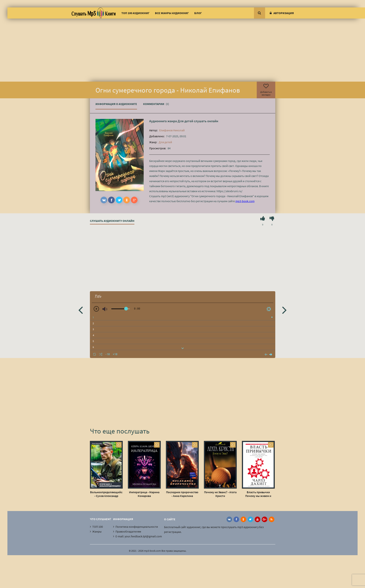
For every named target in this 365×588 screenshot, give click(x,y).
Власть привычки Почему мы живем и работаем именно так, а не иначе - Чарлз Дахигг (258, 494)
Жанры (97, 531)
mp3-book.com (245, 201)
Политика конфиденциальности (137, 527)
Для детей (185, 121)
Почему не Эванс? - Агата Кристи (220, 494)
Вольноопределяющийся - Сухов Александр (106, 494)
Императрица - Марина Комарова (144, 494)
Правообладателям (128, 531)
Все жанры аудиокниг (172, 13)
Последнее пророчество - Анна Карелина (182, 494)
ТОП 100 (98, 527)
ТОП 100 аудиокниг (135, 13)
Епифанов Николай (172, 130)
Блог (198, 13)
